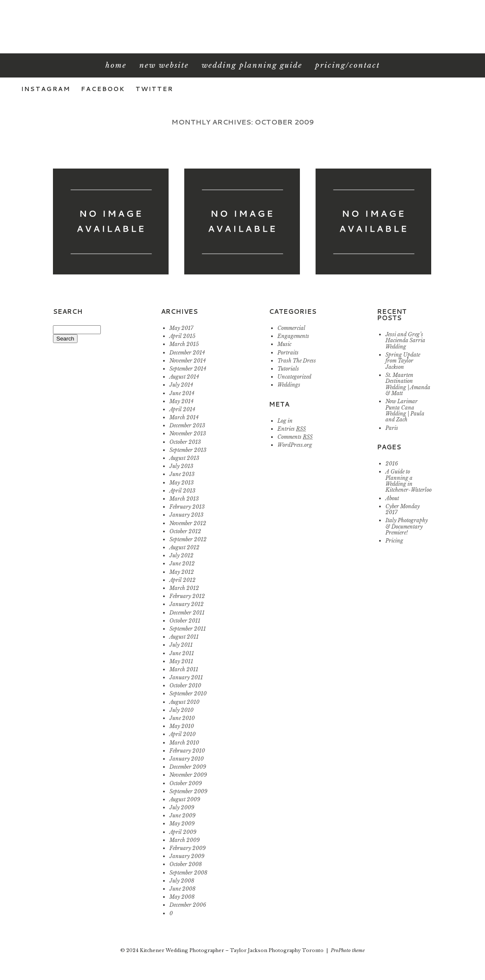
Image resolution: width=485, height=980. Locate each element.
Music (284, 344)
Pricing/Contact (348, 65)
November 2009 (188, 775)
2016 (392, 464)
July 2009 (182, 807)
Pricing (394, 541)
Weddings (289, 385)
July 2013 (181, 466)
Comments (295, 437)
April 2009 (183, 832)
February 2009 (188, 848)
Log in (285, 421)
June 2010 (182, 718)
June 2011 (182, 653)
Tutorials (288, 369)
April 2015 (182, 336)
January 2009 (187, 856)
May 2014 (182, 401)
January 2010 (187, 759)
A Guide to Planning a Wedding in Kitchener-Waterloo (409, 481)
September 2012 (188, 539)
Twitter (154, 89)
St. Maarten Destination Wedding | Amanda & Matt (408, 384)
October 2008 (186, 864)
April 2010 (183, 734)
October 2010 (185, 685)
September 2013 (188, 450)
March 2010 (184, 743)
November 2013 (188, 433)
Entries (292, 429)
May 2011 (181, 661)
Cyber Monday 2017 (403, 509)
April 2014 (182, 409)
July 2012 (182, 555)
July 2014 (181, 385)
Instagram (46, 89)
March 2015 (184, 344)
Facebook (103, 89)
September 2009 (188, 791)
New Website (164, 65)
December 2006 (188, 905)
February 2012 (187, 596)
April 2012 (183, 580)
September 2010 (188, 693)
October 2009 (186, 783)
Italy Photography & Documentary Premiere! (407, 526)
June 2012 (182, 563)
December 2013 (187, 425)
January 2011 (186, 677)
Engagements (293, 336)
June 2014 (182, 393)
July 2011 (181, 645)
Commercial (291, 328)
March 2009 (185, 840)
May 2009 (182, 824)
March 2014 (184, 417)
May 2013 (182, 483)
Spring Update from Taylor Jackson (403, 361)
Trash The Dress (297, 361)
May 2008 (182, 897)
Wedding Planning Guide (252, 65)
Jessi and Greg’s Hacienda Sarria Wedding (405, 341)
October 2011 (185, 621)
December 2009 (188, 767)
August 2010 (184, 702)
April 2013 (182, 491)
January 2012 (187, 604)
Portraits (288, 353)
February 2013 (187, 507)
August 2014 (184, 377)
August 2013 (184, 458)
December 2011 (187, 613)
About (392, 498)
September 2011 (188, 629)
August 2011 (184, 637)
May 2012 (182, 572)
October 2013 (185, 442)
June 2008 (183, 889)
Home (116, 65)
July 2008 (182, 881)
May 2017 (181, 328)
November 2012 (188, 523)
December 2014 (187, 353)
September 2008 (188, 873)
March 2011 (184, 669)
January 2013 (186, 515)
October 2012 (185, 531)
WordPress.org (295, 445)
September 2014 (188, 369)
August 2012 (184, 547)
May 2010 (182, 726)
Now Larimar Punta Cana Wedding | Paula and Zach (405, 410)
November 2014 (188, 361)
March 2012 (184, 588)
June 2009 (183, 815)
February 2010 (187, 751)
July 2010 (182, 710)
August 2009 (185, 799)
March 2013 (184, 499)
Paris (392, 428)
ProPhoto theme (348, 950)
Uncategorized (294, 377)
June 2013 (182, 474)
